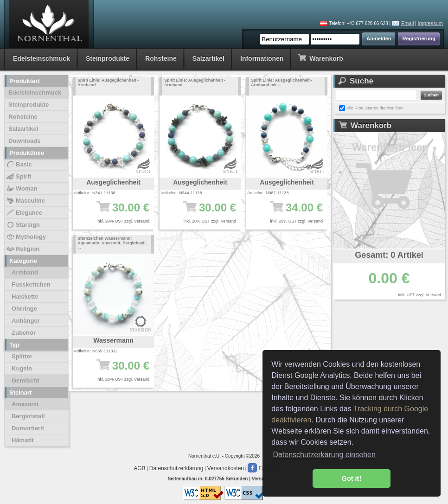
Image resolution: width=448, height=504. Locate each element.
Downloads (24, 141)
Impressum (430, 23)
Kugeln (22, 368)
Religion (22, 249)
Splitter (22, 356)
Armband (25, 272)
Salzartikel (208, 58)
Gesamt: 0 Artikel (389, 255)
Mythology (26, 237)
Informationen (262, 58)
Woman (22, 189)
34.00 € (291, 212)
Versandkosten (226, 468)
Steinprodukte (108, 58)
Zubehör (24, 333)
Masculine (25, 201)
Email (408, 23)
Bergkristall (28, 416)
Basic (19, 165)
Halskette (25, 297)
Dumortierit (28, 428)
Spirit (18, 177)
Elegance (24, 213)
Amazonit (25, 404)
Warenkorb (320, 58)
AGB (139, 468)
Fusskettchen (31, 284)
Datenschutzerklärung (176, 468)
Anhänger (26, 321)
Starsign (23, 225)
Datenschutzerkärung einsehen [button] (324, 455)
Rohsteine (161, 58)
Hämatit (23, 440)
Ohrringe (24, 309)
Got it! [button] (352, 478)
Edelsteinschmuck (42, 58)
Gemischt (25, 380)
